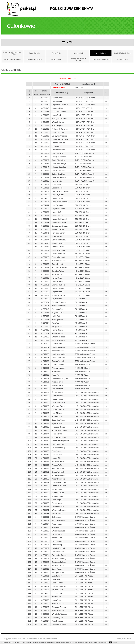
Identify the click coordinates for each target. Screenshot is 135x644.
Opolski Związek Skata (122, 53)
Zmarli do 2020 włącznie (100, 59)
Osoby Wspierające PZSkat (79, 59)
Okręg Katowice (35, 53)
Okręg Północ (57, 59)
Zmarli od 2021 (123, 59)
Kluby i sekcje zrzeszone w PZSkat (12, 53)
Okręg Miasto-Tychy (35, 59)
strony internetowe (124, 639)
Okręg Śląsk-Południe (12, 59)
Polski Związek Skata (72, 9)
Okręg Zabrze (100, 53)
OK (110, 642)
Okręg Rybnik (78, 53)
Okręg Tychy (57, 53)
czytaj (115, 642)
